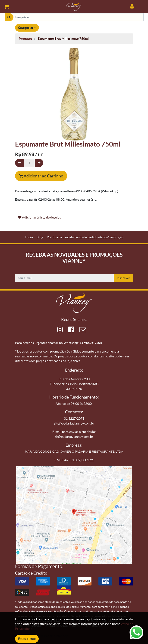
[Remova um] (19, 163)
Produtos (25, 39)
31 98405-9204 (91, 343)
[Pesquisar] (9, 17)
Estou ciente (27, 639)
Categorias (26, 28)
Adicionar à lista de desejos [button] (39, 217)
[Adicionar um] (39, 163)
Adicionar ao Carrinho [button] (41, 176)
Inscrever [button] (123, 278)
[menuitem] (29, 237)
